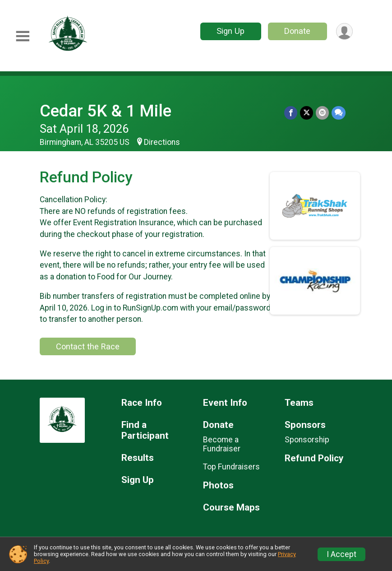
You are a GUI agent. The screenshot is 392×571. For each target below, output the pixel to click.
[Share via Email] (322, 113)
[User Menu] (344, 31)
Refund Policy (314, 458)
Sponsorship (307, 440)
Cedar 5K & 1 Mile (106, 111)
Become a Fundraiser (222, 444)
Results (138, 458)
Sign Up (231, 31)
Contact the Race (88, 346)
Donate (297, 31)
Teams (299, 403)
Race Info (142, 403)
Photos (218, 485)
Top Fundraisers (231, 467)
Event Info (225, 403)
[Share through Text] (339, 113)
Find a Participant (145, 430)
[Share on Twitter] (307, 113)
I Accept (341, 554)
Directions (162, 142)
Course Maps (231, 508)
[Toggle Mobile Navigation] (23, 36)
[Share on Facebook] (291, 113)
